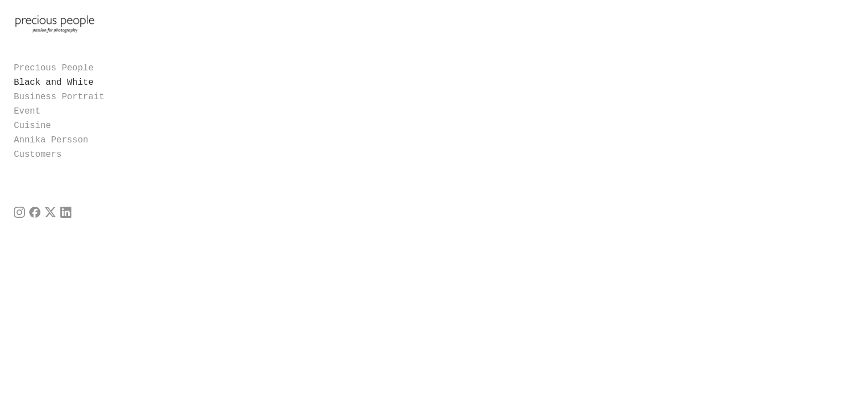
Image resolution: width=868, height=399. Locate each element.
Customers (38, 167)
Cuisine (32, 139)
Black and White (54, 95)
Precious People (54, 81)
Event (27, 124)
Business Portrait (59, 110)
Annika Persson (51, 153)
